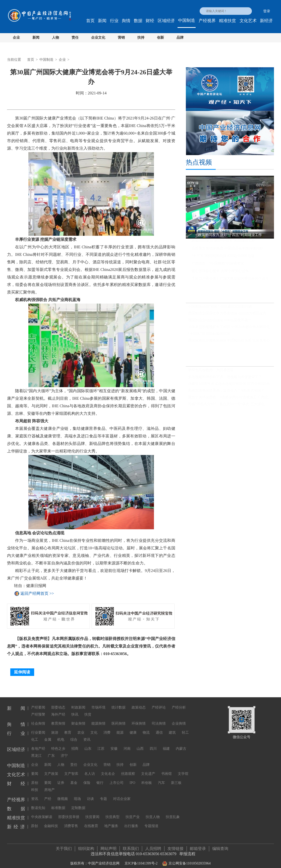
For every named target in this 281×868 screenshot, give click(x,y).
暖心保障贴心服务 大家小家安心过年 (220, 273)
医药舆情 (119, 719)
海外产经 (58, 710)
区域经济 (166, 21)
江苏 (101, 744)
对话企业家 (122, 794)
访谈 (90, 794)
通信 (159, 728)
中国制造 (187, 20)
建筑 (172, 728)
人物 (55, 38)
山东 (88, 744)
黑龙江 (36, 751)
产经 (48, 794)
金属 (48, 735)
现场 (77, 794)
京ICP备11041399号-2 (141, 861)
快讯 (75, 710)
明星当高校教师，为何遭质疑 (211, 372)
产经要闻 (38, 703)
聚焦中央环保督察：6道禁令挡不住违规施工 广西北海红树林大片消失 (231, 399)
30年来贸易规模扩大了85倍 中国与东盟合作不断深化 (229, 329)
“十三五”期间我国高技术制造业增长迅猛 (223, 258)
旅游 (55, 728)
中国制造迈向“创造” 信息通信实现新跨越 (220, 309)
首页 (90, 21)
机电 (61, 735)
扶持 (141, 38)
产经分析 (179, 703)
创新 (160, 38)
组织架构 (86, 846)
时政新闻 (78, 703)
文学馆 (183, 769)
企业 (16, 38)
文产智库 (71, 769)
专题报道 (151, 821)
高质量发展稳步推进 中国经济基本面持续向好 (227, 250)
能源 (120, 728)
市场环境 (98, 703)
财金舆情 (78, 719)
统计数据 (119, 703)
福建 (166, 744)
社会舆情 (38, 719)
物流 (146, 728)
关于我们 (64, 846)
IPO (132, 778)
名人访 (90, 769)
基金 (74, 778)
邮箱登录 (198, 846)
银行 (100, 778)
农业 (81, 728)
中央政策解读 (42, 812)
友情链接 (176, 846)
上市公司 (117, 778)
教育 (68, 728)
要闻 (35, 769)
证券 (61, 778)
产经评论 (159, 703)
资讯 (87, 735)
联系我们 (131, 846)
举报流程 (187, 852)
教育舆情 (58, 719)
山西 (140, 744)
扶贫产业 (133, 812)
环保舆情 (139, 719)
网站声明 (108, 846)
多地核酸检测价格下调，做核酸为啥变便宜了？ (225, 379)
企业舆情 (179, 719)
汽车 (161, 778)
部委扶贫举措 (69, 812)
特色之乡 (58, 744)
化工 (35, 735)
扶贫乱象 (173, 812)
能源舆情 (98, 719)
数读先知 (38, 803)
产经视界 (207, 21)
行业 (114, 21)
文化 (94, 728)
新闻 (102, 21)
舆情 (126, 21)
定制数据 (78, 803)
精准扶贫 (228, 21)
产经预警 (38, 710)
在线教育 (91, 821)
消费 (107, 728)
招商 (75, 744)
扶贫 (88, 710)
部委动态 (58, 703)
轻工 (185, 728)
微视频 (63, 794)
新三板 (176, 778)
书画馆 (166, 769)
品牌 (180, 38)
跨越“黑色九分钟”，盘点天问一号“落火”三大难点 (226, 406)
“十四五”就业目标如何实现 (209, 336)
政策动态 (139, 703)
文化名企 (108, 769)
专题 (103, 794)
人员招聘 (153, 846)
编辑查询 (220, 846)
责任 (75, 38)
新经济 (266, 21)
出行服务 (131, 821)
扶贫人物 (153, 812)
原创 (35, 778)
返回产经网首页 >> (37, 593)
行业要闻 (38, 728)
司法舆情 (159, 719)
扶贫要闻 (92, 812)
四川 (153, 744)
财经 (150, 21)
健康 (133, 728)
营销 (121, 38)
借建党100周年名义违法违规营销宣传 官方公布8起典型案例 (231, 386)
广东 (51, 751)
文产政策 (51, 769)
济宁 (64, 751)
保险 (87, 778)
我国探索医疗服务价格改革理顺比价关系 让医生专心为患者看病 (231, 343)
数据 (138, 21)
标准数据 (58, 803)
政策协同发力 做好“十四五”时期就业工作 (223, 243)
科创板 (147, 778)
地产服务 (111, 821)
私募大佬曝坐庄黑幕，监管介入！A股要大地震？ (226, 392)
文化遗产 (148, 769)
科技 (35, 785)
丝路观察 (128, 769)
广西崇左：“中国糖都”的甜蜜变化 (218, 265)
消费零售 (71, 821)
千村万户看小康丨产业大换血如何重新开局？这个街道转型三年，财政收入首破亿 (233, 280)
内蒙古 (181, 744)
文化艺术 (248, 21)
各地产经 (38, 744)
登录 (267, 11)
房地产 (49, 785)
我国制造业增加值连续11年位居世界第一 (220, 322)
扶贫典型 (113, 812)
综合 (74, 735)
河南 (127, 744)
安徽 (114, 744)
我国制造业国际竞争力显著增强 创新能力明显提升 (227, 315)
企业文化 (98, 38)
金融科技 (51, 821)
